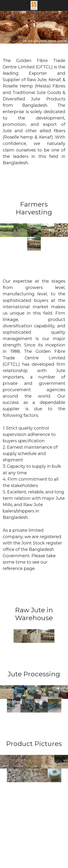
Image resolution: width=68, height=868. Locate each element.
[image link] (34, 5)
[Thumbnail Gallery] (7, 230)
